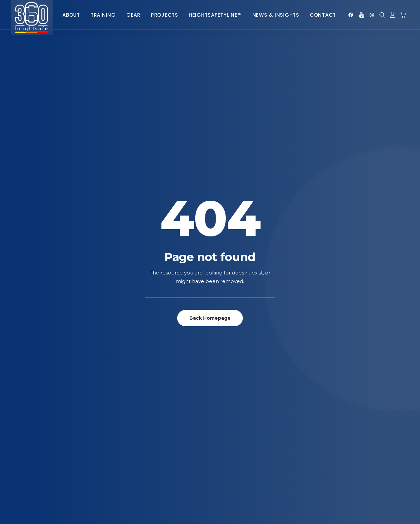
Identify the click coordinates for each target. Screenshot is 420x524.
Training (103, 15)
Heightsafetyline (130, 367)
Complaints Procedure (230, 448)
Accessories (32, 338)
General (120, 439)
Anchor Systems (36, 348)
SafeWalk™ (216, 357)
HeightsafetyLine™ (215, 15)
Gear (133, 15)
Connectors (32, 386)
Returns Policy (220, 439)
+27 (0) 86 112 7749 (382, 338)
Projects (165, 15)
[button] (352, 15)
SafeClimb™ (216, 348)
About (71, 15)
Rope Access (125, 348)
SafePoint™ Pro (222, 338)
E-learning (123, 376)
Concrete (122, 420)
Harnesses (29, 405)
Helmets (27, 414)
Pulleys (26, 433)
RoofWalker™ (220, 376)
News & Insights (276, 15)
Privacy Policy (220, 420)
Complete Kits (33, 376)
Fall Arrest (124, 338)
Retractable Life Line (42, 443)
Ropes (25, 452)
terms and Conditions (228, 429)
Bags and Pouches (39, 367)
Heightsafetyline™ (132, 429)
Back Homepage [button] (210, 174)
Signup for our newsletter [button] (346, 284)
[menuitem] (71, 15)
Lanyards (28, 424)
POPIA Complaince (224, 458)
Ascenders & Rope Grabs (46, 357)
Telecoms (121, 357)
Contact (323, 15)
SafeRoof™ (216, 367)
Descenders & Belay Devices (49, 395)
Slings (24, 462)
